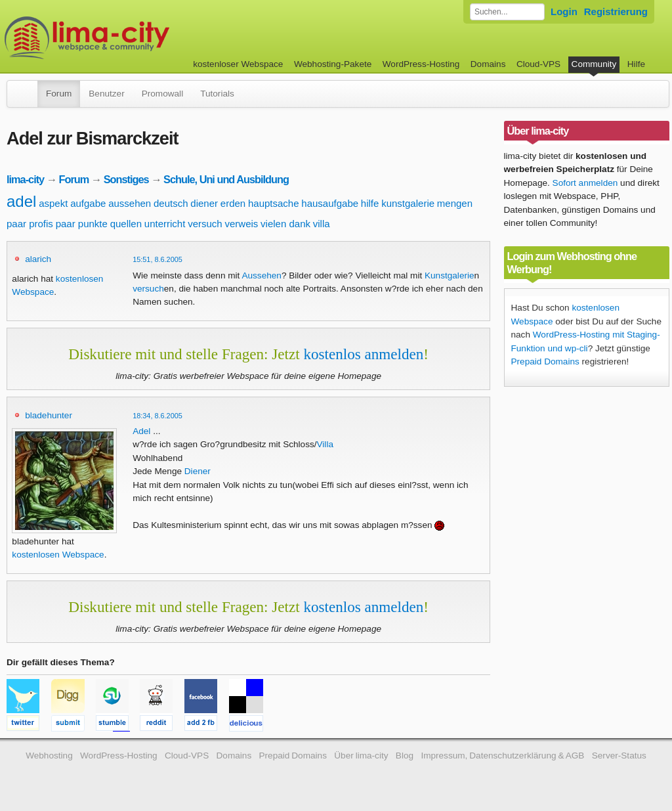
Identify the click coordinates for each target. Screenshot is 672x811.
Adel (141, 431)
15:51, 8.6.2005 (157, 259)
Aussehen (261, 275)
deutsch (171, 203)
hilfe (370, 203)
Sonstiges (126, 179)
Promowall (162, 94)
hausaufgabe (330, 203)
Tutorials (217, 94)
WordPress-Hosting (421, 64)
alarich (38, 259)
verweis (241, 224)
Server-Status (619, 756)
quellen (126, 224)
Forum (59, 94)
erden (233, 203)
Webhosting (49, 756)
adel (21, 201)
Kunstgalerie (450, 275)
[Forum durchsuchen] (507, 12)
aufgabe (88, 203)
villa (322, 224)
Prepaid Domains (545, 362)
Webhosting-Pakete (333, 64)
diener (204, 203)
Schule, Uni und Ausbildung (226, 179)
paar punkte (82, 224)
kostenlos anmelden (363, 354)
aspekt (53, 203)
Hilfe (636, 64)
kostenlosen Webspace (58, 555)
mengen (455, 203)
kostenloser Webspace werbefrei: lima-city (136, 38)
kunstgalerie (408, 203)
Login (564, 11)
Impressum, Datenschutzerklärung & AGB (502, 756)
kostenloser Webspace (238, 64)
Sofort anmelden (585, 183)
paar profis (30, 224)
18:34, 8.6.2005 (157, 416)
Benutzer (106, 94)
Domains (488, 64)
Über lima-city (361, 756)
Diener (198, 471)
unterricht (165, 224)
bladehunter (49, 415)
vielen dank (285, 224)
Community (594, 64)
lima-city (25, 179)
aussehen (130, 203)
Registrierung (616, 11)
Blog (405, 756)
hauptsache (274, 203)
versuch (205, 224)
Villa (325, 444)
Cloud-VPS (538, 64)
